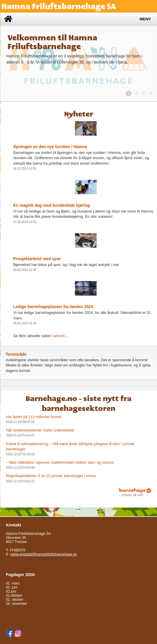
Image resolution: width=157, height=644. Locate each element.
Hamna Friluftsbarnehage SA (59, 6)
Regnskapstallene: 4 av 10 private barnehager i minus (51, 476)
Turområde (16, 354)
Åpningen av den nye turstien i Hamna (50, 147)
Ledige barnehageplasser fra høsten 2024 (53, 307)
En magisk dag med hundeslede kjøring (52, 205)
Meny (145, 19)
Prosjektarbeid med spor (37, 259)
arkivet (59, 336)
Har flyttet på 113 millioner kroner (34, 417)
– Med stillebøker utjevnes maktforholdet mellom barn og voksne (60, 462)
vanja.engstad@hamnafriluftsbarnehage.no (44, 554)
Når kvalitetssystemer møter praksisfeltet (40, 430)
